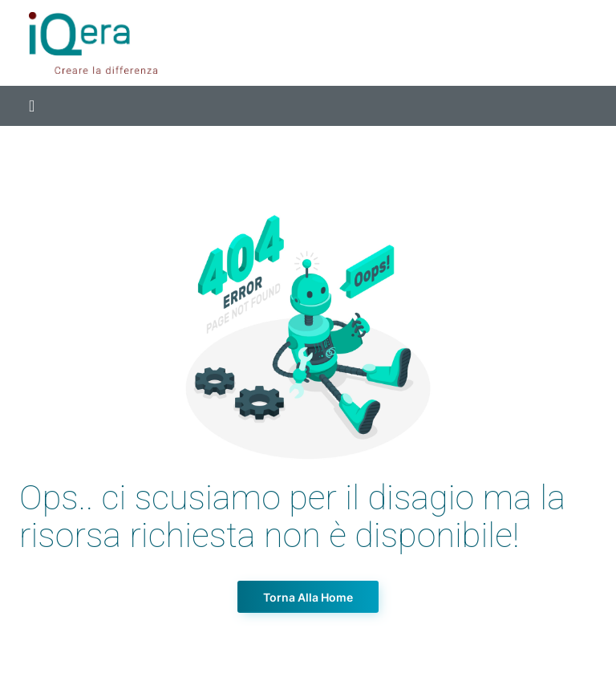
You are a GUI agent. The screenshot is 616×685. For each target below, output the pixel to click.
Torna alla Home (308, 597)
